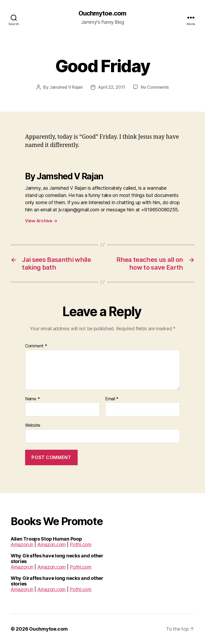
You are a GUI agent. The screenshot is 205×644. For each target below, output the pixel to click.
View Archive (41, 221)
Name (32, 399)
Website (33, 425)
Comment (36, 346)
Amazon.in (22, 544)
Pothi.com (81, 544)
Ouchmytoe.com (102, 13)
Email (112, 399)
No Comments (155, 87)
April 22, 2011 (112, 87)
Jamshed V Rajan (66, 87)
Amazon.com (52, 544)
